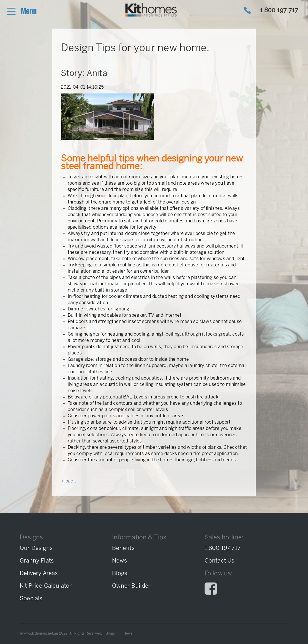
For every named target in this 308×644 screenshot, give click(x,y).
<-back (68, 481)
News (128, 634)
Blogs (110, 634)
